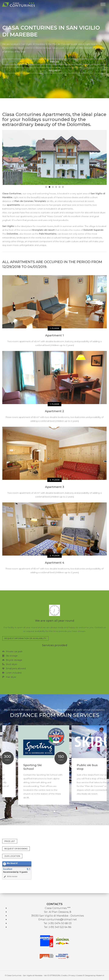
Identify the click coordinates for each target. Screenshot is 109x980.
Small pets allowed (16, 669)
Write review (10, 877)
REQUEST (54, 70)
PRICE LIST (10, 841)
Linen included (14, 673)
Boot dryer (12, 664)
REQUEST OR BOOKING (16, 849)
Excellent (8, 869)
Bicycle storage (14, 660)
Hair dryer (11, 677)
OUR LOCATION (12, 856)
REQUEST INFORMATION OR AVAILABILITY (25, 638)
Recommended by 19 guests (15, 872)
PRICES (55, 62)
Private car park (14, 652)
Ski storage (12, 656)
